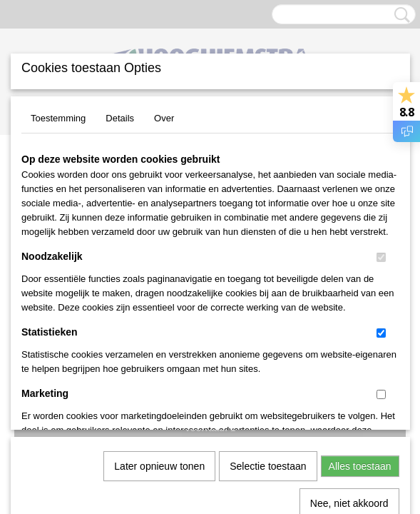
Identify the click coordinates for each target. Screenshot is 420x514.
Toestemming (58, 118)
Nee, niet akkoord (349, 345)
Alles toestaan (360, 308)
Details (120, 118)
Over (164, 118)
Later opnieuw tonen (159, 308)
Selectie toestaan (268, 308)
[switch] (381, 257)
